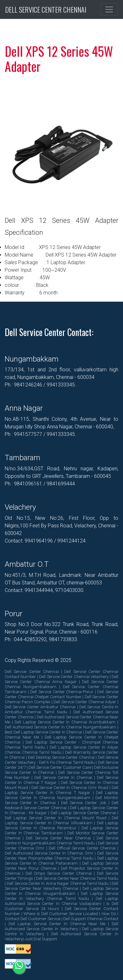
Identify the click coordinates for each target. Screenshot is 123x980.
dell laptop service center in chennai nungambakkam (61, 795)
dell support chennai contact (91, 919)
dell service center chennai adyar (85, 702)
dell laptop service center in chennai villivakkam (61, 820)
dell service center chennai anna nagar (61, 679)
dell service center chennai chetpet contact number (61, 694)
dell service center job (84, 803)
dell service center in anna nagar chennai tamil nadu (58, 883)
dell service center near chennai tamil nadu (77, 878)
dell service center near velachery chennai (61, 886)
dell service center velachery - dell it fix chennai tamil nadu (61, 760)
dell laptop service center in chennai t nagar (61, 790)
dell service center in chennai (63, 777)
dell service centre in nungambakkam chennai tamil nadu (61, 841)
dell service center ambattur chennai (40, 707)
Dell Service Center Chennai (46, 9)
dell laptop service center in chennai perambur (61, 825)
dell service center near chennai (58, 838)
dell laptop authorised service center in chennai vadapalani (61, 901)
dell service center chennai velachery (74, 677)
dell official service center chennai (82, 848)
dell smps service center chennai (59, 873)
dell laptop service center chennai (83, 813)
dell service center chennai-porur (62, 692)
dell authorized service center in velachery (61, 926)
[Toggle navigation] (109, 9)
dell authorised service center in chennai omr (49, 853)
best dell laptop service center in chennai (43, 732)
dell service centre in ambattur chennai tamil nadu (61, 709)
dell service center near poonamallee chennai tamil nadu (61, 856)
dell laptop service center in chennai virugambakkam (61, 891)
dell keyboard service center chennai (61, 805)
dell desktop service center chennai (61, 757)
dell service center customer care (60, 767)
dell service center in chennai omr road (70, 788)
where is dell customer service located (61, 914)
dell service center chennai (32, 672)
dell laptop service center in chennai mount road (56, 818)
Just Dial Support (41, 939)
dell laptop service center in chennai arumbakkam (65, 722)
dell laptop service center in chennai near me (57, 924)
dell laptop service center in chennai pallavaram (61, 861)
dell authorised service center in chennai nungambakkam (60, 727)
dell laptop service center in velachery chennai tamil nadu (61, 896)
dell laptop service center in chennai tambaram (61, 830)
